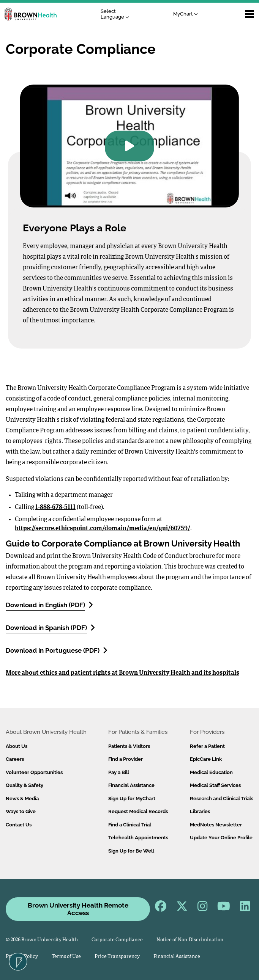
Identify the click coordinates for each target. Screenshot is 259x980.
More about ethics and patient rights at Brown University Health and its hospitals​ (122, 673)
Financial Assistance (131, 785)
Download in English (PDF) (49, 605)
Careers (15, 759)
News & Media (22, 799)
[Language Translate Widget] (117, 14)
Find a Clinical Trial (130, 825)
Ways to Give (21, 811)
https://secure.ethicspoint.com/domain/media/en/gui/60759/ (103, 529)
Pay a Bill (119, 772)
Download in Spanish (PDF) (50, 627)
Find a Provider (126, 759)
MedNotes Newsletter (216, 825)
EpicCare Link (206, 759)
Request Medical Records (138, 811)
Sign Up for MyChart (132, 799)
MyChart (186, 14)
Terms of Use (66, 957)
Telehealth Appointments (138, 838)
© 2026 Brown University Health (42, 940)
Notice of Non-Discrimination (190, 940)
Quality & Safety (24, 785)
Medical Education (211, 772)
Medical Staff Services (215, 785)
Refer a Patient (207, 746)
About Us (17, 746)
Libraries (200, 811)
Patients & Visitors (129, 746)
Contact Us (19, 825)
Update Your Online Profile (221, 838)
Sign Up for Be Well (131, 851)
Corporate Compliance (117, 940)
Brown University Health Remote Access (78, 909)
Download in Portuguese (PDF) (57, 650)
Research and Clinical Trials (222, 799)
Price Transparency (117, 957)
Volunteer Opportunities (34, 772)
